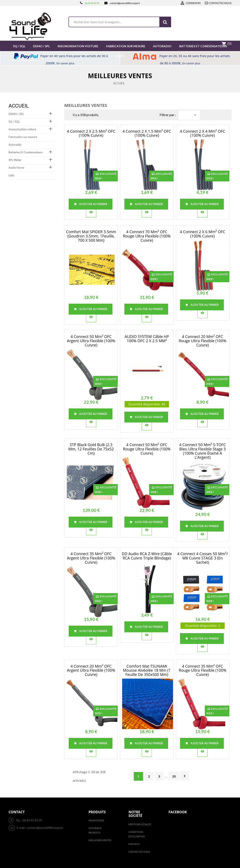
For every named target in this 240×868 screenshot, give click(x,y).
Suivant (185, 776)
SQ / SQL (14, 122)
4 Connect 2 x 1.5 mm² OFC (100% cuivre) (147, 133)
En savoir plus (65, 63)
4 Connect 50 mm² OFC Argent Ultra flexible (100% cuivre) (91, 341)
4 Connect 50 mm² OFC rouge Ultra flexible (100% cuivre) (147, 449)
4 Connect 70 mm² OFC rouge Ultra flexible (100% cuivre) (147, 236)
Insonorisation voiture (22, 129)
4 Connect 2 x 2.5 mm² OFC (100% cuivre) (91, 133)
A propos (134, 844)
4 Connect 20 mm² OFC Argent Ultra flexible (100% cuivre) (91, 670)
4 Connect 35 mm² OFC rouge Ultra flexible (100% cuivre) (203, 670)
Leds (11, 175)
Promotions (96, 820)
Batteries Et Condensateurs (26, 152)
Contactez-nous (220, 3)
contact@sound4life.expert (125, 3)
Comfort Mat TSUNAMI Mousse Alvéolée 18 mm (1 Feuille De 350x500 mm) (147, 670)
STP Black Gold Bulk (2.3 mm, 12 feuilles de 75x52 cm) (91, 449)
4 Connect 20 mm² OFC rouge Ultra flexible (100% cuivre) (203, 341)
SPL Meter (15, 160)
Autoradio (15, 145)
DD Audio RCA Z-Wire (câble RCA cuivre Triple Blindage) (147, 556)
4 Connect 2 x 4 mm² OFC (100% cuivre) (202, 133)
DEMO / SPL (16, 114)
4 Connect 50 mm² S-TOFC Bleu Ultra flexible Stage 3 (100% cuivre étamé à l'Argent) (202, 451)
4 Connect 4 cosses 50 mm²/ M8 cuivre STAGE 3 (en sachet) (203, 558)
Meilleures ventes (100, 840)
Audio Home (16, 168)
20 (174, 776)
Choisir (195, 115)
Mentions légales (140, 824)
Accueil (19, 106)
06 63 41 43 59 (92, 3)
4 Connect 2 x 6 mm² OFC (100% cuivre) (202, 234)
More (120, 56)
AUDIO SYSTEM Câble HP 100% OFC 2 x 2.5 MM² (147, 339)
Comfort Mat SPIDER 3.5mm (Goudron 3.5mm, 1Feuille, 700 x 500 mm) (91, 236)
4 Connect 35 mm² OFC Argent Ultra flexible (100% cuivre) (91, 558)
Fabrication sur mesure (23, 137)
